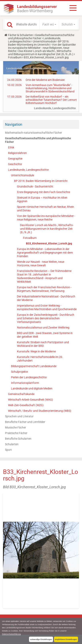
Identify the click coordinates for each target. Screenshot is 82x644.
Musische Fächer (15, 427)
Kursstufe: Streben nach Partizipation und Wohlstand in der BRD (43, 344)
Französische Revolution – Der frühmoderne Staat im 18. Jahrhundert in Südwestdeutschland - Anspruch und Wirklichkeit (44, 276)
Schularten (12, 444)
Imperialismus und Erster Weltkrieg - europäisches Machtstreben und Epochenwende (47, 307)
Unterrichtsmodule (44, 41)
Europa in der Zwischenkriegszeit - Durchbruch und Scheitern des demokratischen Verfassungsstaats (46, 318)
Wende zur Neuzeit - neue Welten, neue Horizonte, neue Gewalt (41, 264)
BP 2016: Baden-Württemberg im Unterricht (39, 43)
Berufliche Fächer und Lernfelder (25, 422)
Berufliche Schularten (18, 439)
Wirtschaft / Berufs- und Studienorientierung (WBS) (40, 411)
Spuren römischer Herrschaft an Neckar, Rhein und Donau (45, 209)
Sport (8, 450)
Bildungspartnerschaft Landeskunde (34, 366)
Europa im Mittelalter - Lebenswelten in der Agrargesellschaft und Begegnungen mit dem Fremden (45, 253)
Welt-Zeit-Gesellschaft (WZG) (26, 405)
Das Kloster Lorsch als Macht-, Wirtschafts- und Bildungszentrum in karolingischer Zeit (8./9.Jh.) (41, 53)
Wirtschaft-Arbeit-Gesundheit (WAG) (30, 400)
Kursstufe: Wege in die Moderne (36, 351)
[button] (49, 25)
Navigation (14, 124)
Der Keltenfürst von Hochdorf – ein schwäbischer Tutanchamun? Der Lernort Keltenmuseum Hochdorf (51, 100)
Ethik (11, 147)
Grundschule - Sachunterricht (35, 186)
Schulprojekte (19, 372)
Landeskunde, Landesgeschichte (28, 170)
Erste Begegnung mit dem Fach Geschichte (43, 192)
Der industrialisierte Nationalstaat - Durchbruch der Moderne (46, 298)
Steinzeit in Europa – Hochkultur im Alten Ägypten (42, 199)
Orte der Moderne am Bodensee (45, 80)
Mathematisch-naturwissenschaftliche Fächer (33, 133)
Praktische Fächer (16, 433)
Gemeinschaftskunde (21, 394)
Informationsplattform (25, 383)
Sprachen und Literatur (19, 416)
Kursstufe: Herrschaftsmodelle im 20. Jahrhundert (40, 359)
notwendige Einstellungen (41, 639)
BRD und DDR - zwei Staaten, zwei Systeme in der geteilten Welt (45, 335)
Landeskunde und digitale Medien (32, 388)
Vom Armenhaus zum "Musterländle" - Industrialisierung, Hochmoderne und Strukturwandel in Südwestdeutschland (50, 88)
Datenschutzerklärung (11, 634)
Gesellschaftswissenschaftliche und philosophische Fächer (41, 37)
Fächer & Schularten (20, 35)
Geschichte (15, 164)
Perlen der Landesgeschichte (29, 377)
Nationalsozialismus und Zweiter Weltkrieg (43, 327)
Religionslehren (17, 153)
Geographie (15, 159)
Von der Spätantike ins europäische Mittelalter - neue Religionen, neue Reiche (42, 48)
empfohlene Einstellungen (66, 639)
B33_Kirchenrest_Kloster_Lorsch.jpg (49, 243)
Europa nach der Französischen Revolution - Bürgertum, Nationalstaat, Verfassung (44, 289)
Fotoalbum (15, 57)
